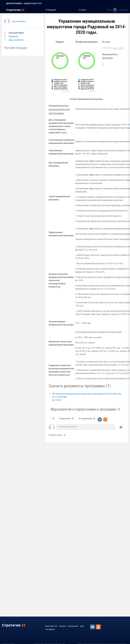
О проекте (62, 626)
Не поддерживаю (85, 418)
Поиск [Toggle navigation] (82, 10)
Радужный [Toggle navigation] (51, 10)
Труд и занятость (16, 40)
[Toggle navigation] (3, 3)
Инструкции (50, 629)
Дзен (82, 626)
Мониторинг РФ (51, 626)
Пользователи (123, 10)
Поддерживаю (65, 418)
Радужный (13, 36)
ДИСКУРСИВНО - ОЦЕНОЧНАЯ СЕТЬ (24, 3)
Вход (109, 10)
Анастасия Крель (19, 21)
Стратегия (15, 10)
